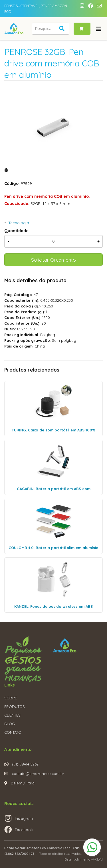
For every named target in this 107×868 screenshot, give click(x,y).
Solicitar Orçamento (53, 260)
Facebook (24, 830)
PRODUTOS (15, 707)
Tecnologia (19, 223)
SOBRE (11, 698)
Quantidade (16, 231)
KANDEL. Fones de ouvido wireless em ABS (53, 606)
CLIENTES (12, 715)
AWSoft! (97, 859)
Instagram (24, 818)
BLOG (10, 724)
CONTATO (13, 732)
